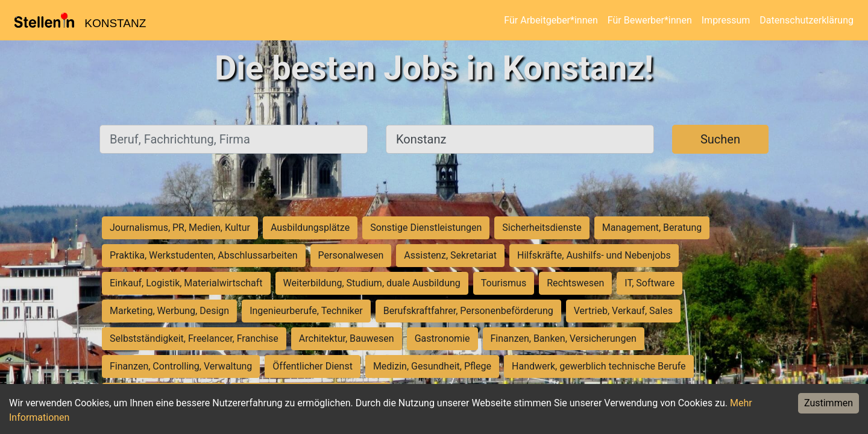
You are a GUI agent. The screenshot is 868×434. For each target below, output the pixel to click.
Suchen (720, 139)
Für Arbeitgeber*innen (551, 20)
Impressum (726, 20)
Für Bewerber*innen (650, 20)
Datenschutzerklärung (807, 20)
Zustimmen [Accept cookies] (829, 403)
